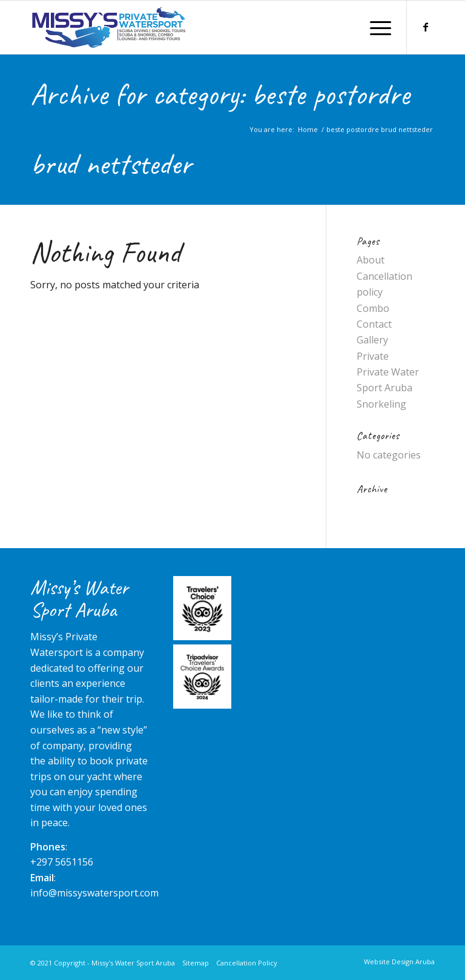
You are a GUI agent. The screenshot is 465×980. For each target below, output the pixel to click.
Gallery (372, 340)
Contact (374, 324)
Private (373, 356)
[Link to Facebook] (426, 27)
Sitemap (196, 963)
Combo (373, 308)
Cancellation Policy (247, 963)
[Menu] (378, 27)
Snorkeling (381, 404)
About (371, 260)
